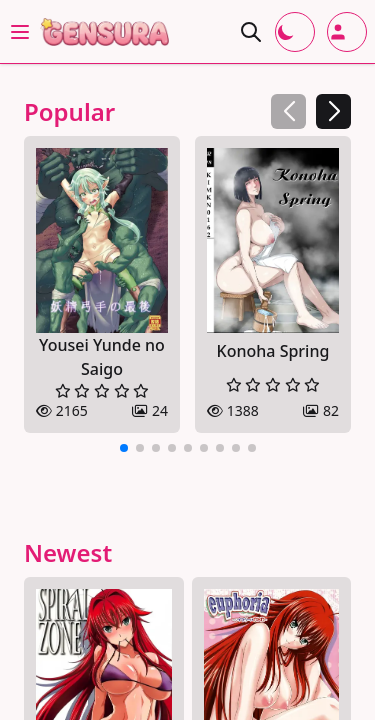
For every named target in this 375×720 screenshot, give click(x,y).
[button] (333, 111)
